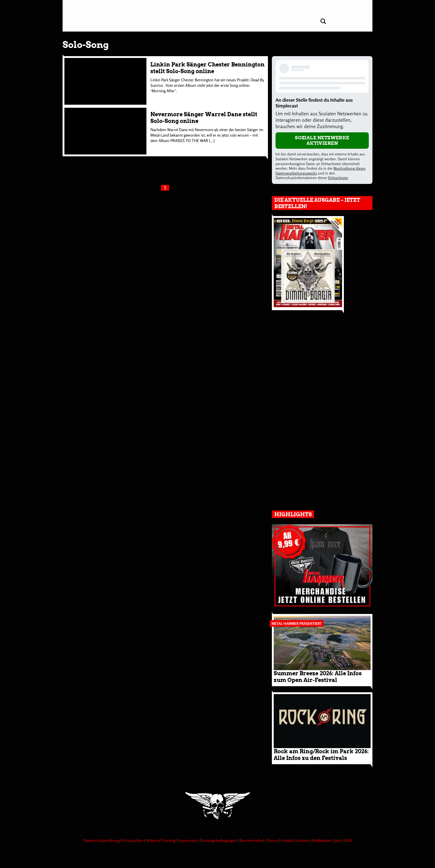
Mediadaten (322, 840)
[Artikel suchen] (323, 21)
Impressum (188, 840)
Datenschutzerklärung (102, 840)
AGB (348, 840)
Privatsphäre (133, 840)
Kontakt (288, 840)
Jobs (338, 840)
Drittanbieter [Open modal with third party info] (338, 178)
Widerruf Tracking (161, 840)
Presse (273, 840)
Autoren (303, 840)
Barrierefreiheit (252, 840)
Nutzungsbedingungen (219, 840)
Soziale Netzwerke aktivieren (322, 141)
